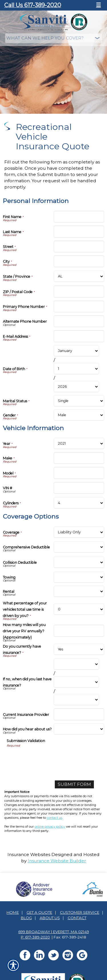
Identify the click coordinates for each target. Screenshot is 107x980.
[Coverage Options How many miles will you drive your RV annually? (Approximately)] (79, 631)
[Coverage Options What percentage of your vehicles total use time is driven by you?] (79, 609)
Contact (77, 918)
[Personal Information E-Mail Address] (79, 336)
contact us (54, 818)
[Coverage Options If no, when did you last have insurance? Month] (76, 664)
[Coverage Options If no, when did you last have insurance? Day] (76, 682)
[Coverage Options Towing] (79, 577)
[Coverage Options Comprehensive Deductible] (79, 547)
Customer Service (80, 912)
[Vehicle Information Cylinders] (79, 503)
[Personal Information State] (79, 276)
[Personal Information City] (79, 261)
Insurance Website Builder (57, 861)
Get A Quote (39, 912)
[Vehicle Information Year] (79, 444)
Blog (26, 918)
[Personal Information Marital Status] (79, 401)
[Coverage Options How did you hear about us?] (79, 729)
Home (13, 912)
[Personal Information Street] (79, 246)
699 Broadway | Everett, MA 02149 (54, 932)
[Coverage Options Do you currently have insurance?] (79, 649)
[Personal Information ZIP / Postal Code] (79, 291)
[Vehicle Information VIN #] (79, 488)
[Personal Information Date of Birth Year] (76, 387)
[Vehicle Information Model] (79, 473)
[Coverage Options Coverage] (79, 532)
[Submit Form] (74, 784)
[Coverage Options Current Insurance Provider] (79, 714)
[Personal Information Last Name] (79, 231)
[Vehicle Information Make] (79, 458)
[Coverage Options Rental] (79, 591)
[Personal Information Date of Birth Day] (76, 369)
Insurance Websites (29, 854)
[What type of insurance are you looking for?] (54, 38)
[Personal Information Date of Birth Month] (76, 351)
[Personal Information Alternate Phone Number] (79, 321)
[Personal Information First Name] (79, 217)
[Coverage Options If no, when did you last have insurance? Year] (76, 700)
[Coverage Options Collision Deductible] (79, 562)
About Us (50, 918)
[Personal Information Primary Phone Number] (79, 306)
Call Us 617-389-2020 (33, 5)
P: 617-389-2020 (35, 937)
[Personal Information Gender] (79, 415)
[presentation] (50, 759)
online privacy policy (50, 827)
